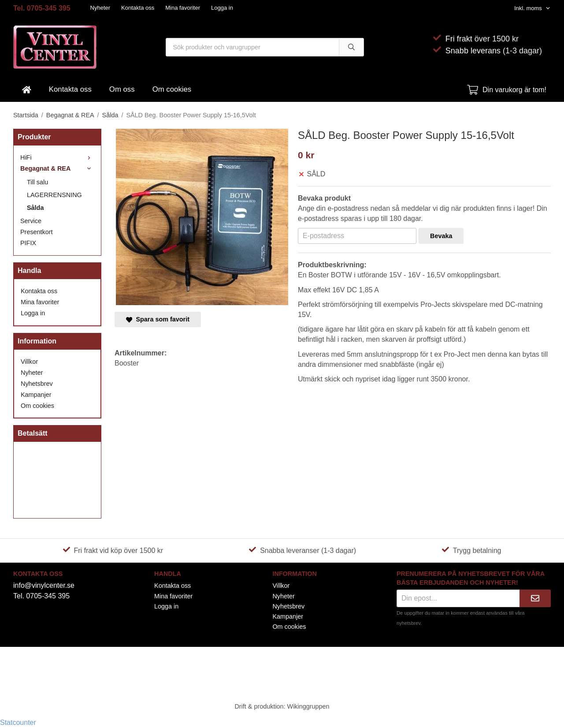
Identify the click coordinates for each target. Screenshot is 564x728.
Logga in (222, 8)
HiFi (57, 157)
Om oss (122, 89)
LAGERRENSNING (54, 195)
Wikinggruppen (308, 706)
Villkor (29, 362)
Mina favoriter (183, 8)
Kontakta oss (138, 8)
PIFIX (28, 243)
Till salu (37, 182)
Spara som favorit (158, 319)
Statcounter (18, 722)
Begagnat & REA (57, 168)
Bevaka (441, 236)
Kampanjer (36, 395)
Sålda (35, 208)
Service (31, 221)
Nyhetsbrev (37, 384)
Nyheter (100, 8)
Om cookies (172, 89)
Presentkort (37, 232)
